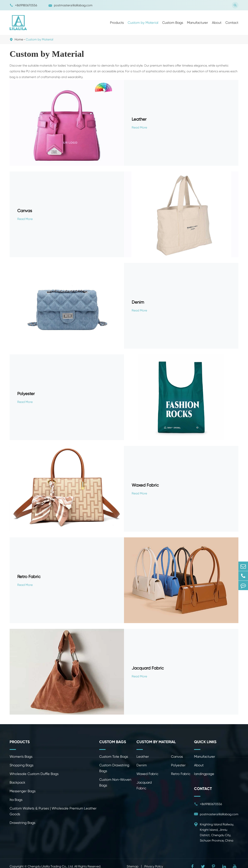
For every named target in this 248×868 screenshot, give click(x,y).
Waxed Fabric (145, 485)
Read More (139, 127)
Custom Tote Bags (114, 756)
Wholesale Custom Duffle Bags (34, 774)
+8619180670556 (23, 5)
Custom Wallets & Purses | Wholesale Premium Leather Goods (53, 811)
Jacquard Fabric (148, 668)
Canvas (25, 211)
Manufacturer (198, 23)
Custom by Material (143, 23)
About (217, 23)
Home (19, 39)
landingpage (204, 774)
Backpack (17, 782)
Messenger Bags (23, 791)
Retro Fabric (29, 577)
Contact (232, 23)
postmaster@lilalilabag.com (71, 5)
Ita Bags (16, 800)
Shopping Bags (21, 765)
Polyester (26, 394)
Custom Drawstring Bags (114, 768)
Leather (139, 119)
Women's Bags (21, 756)
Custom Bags (173, 23)
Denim (138, 302)
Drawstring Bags (22, 823)
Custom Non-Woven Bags (115, 782)
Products (117, 23)
